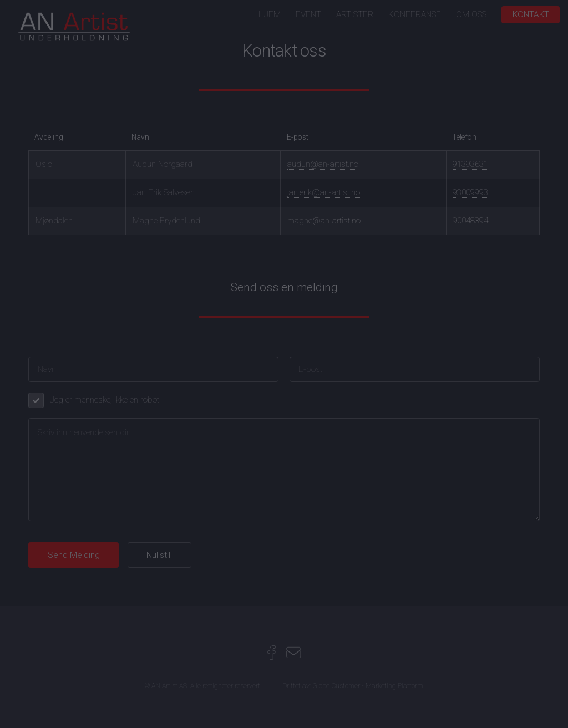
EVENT (308, 14)
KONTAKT (531, 14)
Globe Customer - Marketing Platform (368, 686)
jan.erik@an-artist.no (324, 192)
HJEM (270, 14)
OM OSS (471, 14)
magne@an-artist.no (324, 221)
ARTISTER (355, 14)
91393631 (470, 164)
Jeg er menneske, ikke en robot (105, 400)
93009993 (470, 192)
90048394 (470, 221)
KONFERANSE (415, 14)
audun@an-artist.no (323, 164)
